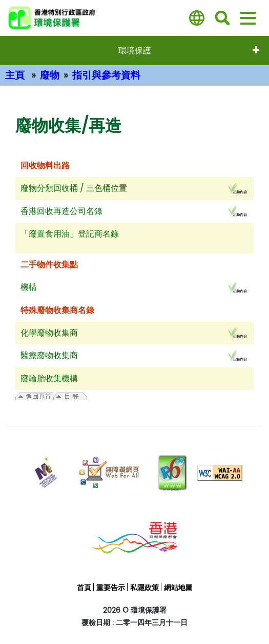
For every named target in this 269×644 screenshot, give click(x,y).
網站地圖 (178, 588)
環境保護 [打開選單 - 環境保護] (135, 51)
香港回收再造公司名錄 (61, 211)
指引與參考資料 (106, 75)
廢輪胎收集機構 (49, 378)
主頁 (15, 75)
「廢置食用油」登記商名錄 (70, 234)
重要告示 (111, 588)
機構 (29, 287)
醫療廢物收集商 (49, 355)
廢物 (50, 75)
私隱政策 (144, 588)
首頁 (84, 588)
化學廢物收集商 (49, 333)
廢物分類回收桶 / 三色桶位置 (74, 188)
